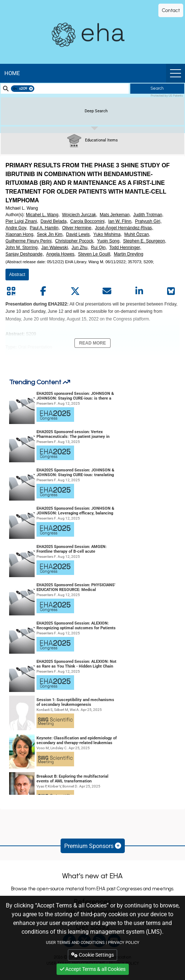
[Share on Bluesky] (171, 291)
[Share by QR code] (11, 291)
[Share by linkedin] (139, 291)
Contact (171, 10)
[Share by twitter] (75, 291)
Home (12, 73)
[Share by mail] (107, 291)
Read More (92, 343)
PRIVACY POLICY (124, 943)
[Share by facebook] (43, 291)
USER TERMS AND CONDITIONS (75, 943)
